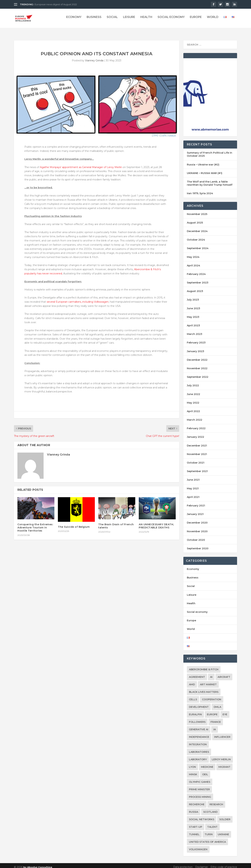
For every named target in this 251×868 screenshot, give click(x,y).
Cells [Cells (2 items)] (193, 696)
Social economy (171, 20)
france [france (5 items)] (216, 719)
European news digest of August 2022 (56, 4)
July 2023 (193, 297)
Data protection (183, 864)
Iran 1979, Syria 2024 (200, 190)
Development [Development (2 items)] (199, 704)
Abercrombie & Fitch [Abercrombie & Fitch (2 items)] (204, 666)
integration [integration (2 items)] (198, 741)
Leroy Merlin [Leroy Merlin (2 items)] (221, 756)
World (213, 20)
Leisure (129, 20)
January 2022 (195, 434)
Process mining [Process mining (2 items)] (200, 794)
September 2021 (197, 468)
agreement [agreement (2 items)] (197, 674)
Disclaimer (202, 864)
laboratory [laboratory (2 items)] (198, 756)
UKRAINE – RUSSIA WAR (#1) (205, 170)
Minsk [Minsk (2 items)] (193, 771)
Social (112, 20)
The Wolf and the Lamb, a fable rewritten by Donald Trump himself (210, 180)
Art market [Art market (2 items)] (208, 681)
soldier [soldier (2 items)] (225, 816)
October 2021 (196, 460)
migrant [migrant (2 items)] (224, 764)
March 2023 (195, 331)
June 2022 (193, 391)
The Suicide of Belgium (74, 524)
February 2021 (196, 502)
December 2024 (197, 228)
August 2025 (195, 219)
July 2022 (193, 382)
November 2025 (197, 211)
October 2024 (196, 237)
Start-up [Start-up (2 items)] (196, 824)
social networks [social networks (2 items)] (202, 816)
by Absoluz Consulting (38, 864)
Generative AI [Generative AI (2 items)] (199, 726)
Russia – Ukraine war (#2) (203, 161)
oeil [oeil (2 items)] (205, 771)
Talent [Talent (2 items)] (212, 824)
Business (94, 20)
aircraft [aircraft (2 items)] (224, 674)
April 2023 (193, 322)
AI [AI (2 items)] (211, 674)
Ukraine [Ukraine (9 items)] (223, 831)
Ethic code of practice (224, 864)
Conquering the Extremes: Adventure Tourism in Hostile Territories (35, 524)
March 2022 (195, 417)
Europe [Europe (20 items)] (212, 711)
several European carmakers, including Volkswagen (78, 299)
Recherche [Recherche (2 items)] (197, 801)
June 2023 (193, 305)
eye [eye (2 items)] (225, 711)
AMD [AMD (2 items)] (192, 681)
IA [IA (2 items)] (215, 726)
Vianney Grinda (94, 57)
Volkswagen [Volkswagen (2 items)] (198, 846)
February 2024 (196, 271)
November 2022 (197, 365)
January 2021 (195, 511)
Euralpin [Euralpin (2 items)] (195, 711)
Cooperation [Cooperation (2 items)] (212, 696)
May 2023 (193, 314)
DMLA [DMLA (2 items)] (217, 704)
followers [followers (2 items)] (197, 719)
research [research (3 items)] (216, 801)
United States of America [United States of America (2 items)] (207, 839)
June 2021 (193, 477)
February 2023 (196, 339)
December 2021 (197, 442)
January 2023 (195, 348)
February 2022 (196, 425)
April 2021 (193, 494)
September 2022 (198, 374)
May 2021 (193, 485)
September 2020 (198, 545)
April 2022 (193, 408)
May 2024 (193, 254)
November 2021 (197, 451)
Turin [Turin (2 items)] (209, 831)
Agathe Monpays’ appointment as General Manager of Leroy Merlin (81, 164)
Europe (196, 20)
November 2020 (197, 528)
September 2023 (198, 279)
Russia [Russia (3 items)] (194, 809)
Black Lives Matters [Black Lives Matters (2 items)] (204, 689)
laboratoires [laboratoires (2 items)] (199, 749)
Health (146, 20)
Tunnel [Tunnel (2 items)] (194, 831)
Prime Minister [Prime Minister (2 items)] (199, 786)
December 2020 (197, 520)
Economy (74, 20)
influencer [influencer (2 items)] (222, 734)
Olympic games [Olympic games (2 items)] (200, 779)
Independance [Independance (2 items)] (199, 734)
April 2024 (193, 262)
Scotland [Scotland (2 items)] (210, 809)
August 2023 (195, 288)
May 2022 (193, 400)
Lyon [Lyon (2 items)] (192, 764)
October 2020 (196, 537)
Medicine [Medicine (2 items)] (207, 764)
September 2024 (198, 245)
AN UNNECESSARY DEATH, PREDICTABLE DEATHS (156, 523)
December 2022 (197, 357)
